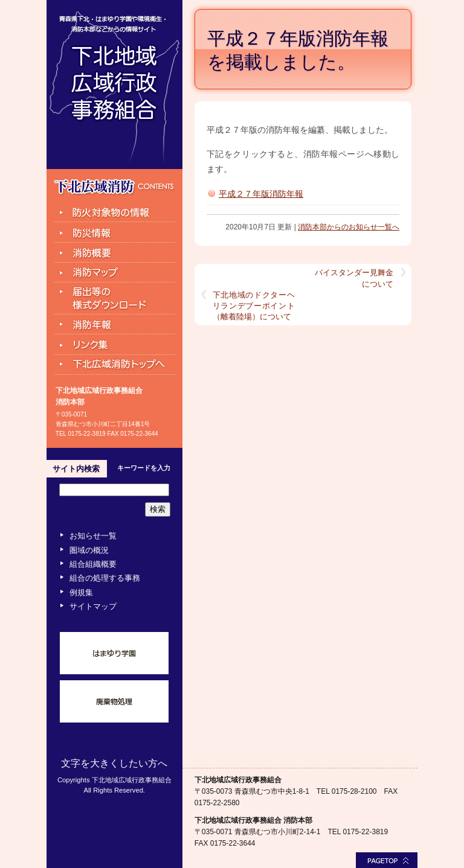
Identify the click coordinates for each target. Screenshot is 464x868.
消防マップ (114, 273)
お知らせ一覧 (93, 536)
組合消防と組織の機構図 (114, 253)
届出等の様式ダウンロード (114, 299)
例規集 (81, 592)
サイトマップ (93, 606)
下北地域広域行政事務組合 (114, 85)
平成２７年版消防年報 (261, 194)
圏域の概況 (89, 550)
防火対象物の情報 (114, 212)
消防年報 (114, 325)
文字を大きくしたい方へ (114, 763)
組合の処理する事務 (105, 578)
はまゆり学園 (114, 653)
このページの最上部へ (387, 860)
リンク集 (114, 345)
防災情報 (114, 232)
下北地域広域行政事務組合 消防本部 (253, 820)
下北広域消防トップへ (114, 365)
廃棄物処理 (114, 701)
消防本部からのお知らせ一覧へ (349, 227)
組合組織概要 (93, 564)
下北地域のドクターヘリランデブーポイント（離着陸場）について (254, 306)
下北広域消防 (114, 187)
